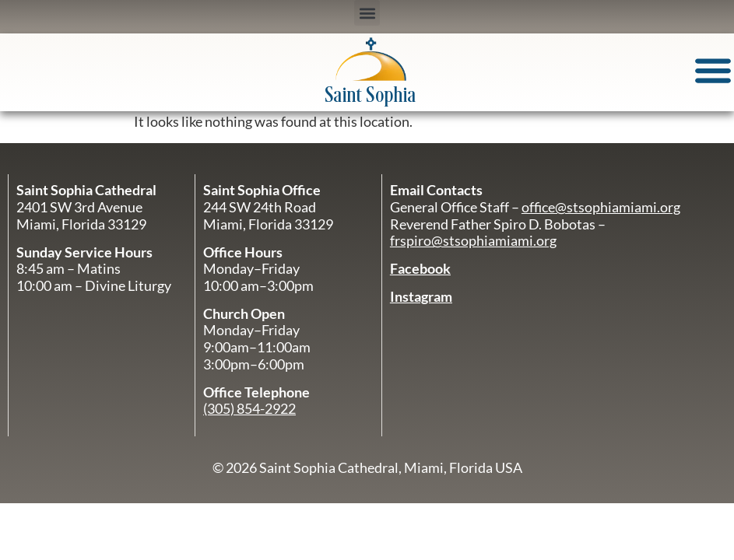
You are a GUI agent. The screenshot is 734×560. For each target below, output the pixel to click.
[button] (367, 13)
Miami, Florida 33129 (268, 224)
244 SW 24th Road (260, 207)
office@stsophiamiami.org (601, 207)
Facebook (420, 268)
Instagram (421, 296)
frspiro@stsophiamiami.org (473, 240)
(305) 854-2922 (249, 408)
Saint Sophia (371, 96)
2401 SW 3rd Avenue (79, 207)
